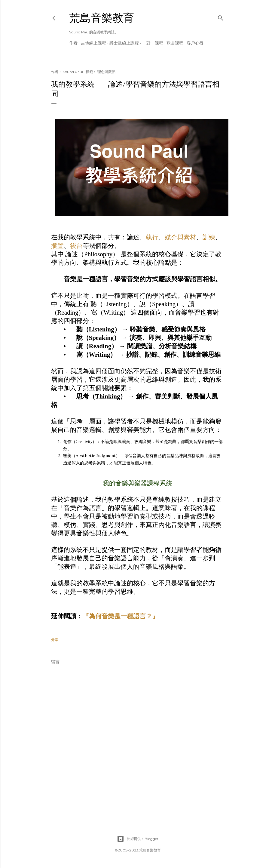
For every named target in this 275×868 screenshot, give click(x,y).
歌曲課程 (175, 43)
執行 (152, 237)
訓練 (209, 237)
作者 (73, 43)
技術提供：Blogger (138, 839)
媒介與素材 (180, 237)
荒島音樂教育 (102, 18)
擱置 (57, 246)
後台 (76, 246)
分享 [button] (55, 640)
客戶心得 (195, 43)
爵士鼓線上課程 (124, 43)
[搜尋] (221, 17)
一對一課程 (153, 43)
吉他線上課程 (93, 43)
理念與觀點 (106, 72)
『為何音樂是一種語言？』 (121, 616)
